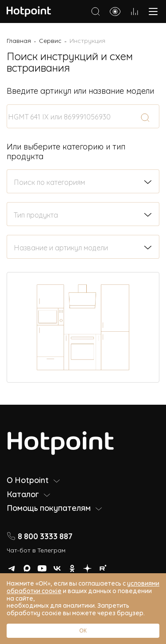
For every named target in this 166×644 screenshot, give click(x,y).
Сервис (50, 40)
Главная (19, 40)
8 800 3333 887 (40, 536)
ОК (83, 631)
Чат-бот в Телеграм (36, 550)
